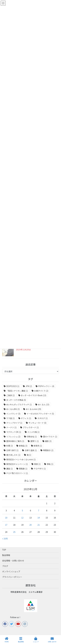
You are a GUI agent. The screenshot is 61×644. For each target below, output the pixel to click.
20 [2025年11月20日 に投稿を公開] (30, 525)
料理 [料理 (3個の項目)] (10, 446)
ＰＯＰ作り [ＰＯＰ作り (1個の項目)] (40, 469)
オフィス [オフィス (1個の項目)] (26, 418)
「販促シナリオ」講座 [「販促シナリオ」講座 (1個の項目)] (17, 391)
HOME (7, 640)
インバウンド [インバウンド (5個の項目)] (13, 414)
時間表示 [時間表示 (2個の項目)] (48, 450)
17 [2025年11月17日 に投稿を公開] (6, 525)
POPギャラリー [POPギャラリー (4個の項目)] (46, 386)
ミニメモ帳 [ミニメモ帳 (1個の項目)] (33, 432)
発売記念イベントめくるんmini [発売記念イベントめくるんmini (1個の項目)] (21, 459)
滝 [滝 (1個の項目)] (29, 455)
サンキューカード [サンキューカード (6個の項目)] (37, 423)
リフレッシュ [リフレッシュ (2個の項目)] (13, 437)
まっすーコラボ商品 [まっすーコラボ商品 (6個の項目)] (16, 400)
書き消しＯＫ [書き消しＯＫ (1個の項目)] (13, 455)
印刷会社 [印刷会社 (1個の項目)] (32, 437)
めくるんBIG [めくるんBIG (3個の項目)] (13, 409)
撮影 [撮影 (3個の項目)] (48, 441)
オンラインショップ (11, 571)
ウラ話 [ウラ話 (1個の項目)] (10, 418)
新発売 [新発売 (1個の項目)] (38, 446)
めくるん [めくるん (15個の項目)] (44, 405)
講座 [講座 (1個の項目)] (10, 469)
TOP (4, 550)
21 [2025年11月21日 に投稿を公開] (39, 525)
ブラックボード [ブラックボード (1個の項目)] (31, 427)
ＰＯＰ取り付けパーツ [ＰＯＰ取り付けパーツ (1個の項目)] (17, 473)
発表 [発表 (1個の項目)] (37, 464)
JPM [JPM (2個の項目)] (29, 386)
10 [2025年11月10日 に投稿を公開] (6, 518)
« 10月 (5, 539)
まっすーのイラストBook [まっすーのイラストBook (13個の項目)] (34, 395)
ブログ (5, 566)
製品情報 (6, 555)
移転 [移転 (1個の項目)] (50, 464)
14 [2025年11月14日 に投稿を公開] (39, 518)
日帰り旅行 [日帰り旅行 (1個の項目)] (12, 450)
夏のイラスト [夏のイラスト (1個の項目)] (50, 437)
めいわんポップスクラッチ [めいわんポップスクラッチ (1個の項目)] (19, 405)
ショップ (36, 640)
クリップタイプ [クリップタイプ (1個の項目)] (14, 423)
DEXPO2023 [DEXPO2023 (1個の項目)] (13, 386)
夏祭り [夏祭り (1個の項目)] (35, 441)
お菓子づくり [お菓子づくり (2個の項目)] (41, 391)
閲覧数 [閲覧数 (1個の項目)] (23, 469)
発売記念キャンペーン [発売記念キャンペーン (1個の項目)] (17, 464)
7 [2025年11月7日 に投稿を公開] (39, 510)
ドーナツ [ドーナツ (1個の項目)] (11, 427)
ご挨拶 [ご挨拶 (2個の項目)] (10, 395)
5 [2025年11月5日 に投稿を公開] (22, 510)
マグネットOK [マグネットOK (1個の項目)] (14, 432)
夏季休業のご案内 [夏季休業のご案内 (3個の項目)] (15, 441)
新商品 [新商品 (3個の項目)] (23, 446)
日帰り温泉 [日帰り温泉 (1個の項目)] (31, 450)
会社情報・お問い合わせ (13, 561)
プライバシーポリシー (12, 577)
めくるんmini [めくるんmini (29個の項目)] (33, 409)
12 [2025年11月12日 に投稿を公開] (22, 518)
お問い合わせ (52, 640)
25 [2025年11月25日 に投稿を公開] (14, 532)
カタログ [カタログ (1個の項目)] (43, 418)
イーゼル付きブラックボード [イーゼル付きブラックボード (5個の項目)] (40, 414)
